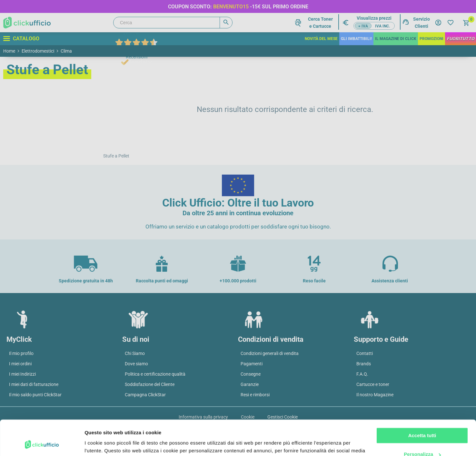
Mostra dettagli (102, 443)
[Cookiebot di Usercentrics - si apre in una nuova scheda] (42, 443)
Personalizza (422, 421)
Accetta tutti (422, 403)
